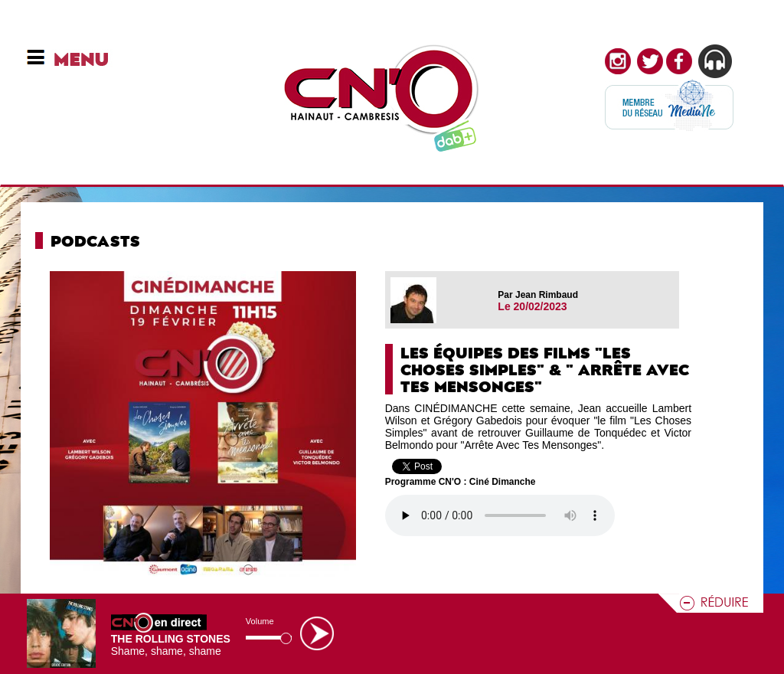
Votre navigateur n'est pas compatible (500, 515)
